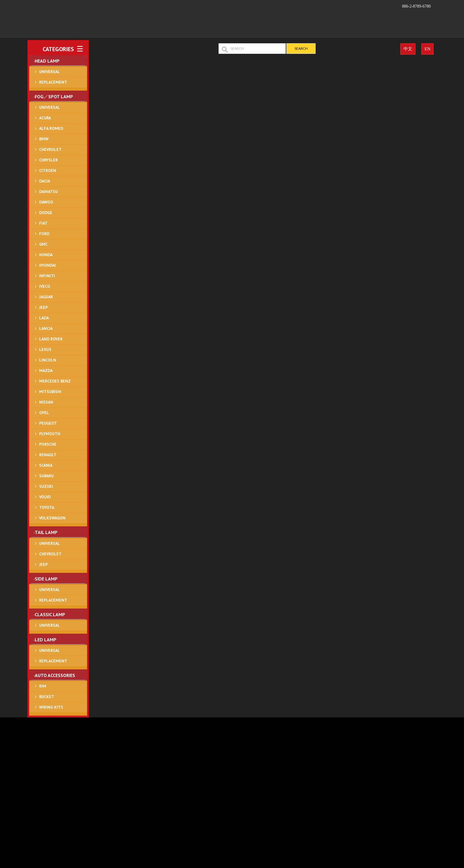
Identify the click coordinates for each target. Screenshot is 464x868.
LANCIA (46, 328)
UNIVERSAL (50, 72)
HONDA (46, 255)
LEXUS (45, 349)
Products (260, 29)
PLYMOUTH (50, 434)
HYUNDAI (47, 265)
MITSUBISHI (50, 392)
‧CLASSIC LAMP (49, 614)
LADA (44, 318)
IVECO (45, 286)
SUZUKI (46, 486)
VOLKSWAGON (52, 518)
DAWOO (46, 202)
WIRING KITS (51, 707)
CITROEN (48, 170)
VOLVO (45, 497)
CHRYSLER (49, 160)
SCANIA (46, 465)
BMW (44, 139)
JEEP (43, 307)
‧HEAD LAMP (47, 61)
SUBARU (46, 476)
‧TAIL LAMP (46, 532)
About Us (218, 29)
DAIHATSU (49, 192)
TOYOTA (47, 507)
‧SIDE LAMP (46, 579)
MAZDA (46, 371)
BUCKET (47, 697)
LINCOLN (48, 360)
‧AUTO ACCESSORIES (54, 675)
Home (184, 29)
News (334, 29)
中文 (408, 49)
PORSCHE (48, 444)
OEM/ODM (301, 29)
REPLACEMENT (53, 82)
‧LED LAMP (45, 640)
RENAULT (48, 455)
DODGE (46, 213)
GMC (43, 244)
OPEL (44, 413)
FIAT (43, 223)
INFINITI (47, 276)
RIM (43, 686)
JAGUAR (46, 297)
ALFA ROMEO (51, 128)
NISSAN (46, 402)
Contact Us (371, 29)
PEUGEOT (48, 423)
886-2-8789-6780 (402, 7)
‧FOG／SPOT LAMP (53, 97)
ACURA (45, 118)
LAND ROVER (51, 339)
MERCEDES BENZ (55, 381)
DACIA (45, 181)
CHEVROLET (50, 149)
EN (427, 49)
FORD (44, 234)
